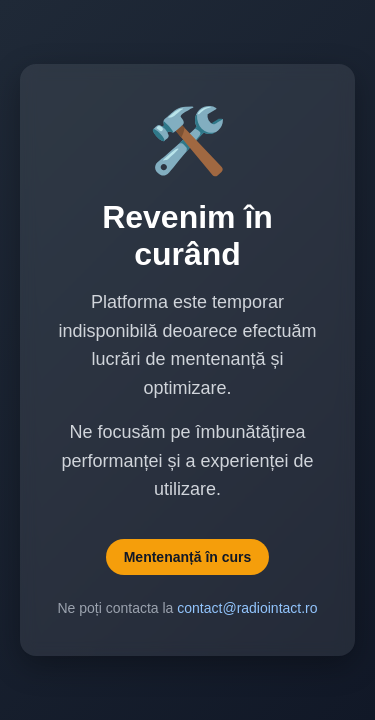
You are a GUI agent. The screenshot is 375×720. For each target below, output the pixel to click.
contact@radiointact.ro (247, 608)
